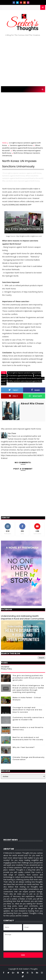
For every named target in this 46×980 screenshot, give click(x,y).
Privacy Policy (6, 669)
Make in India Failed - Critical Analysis (27, 699)
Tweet (13, 390)
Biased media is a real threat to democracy (28, 729)
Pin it (13, 396)
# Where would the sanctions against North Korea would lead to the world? (23, 378)
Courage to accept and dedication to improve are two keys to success (27, 710)
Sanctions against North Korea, (14, 176)
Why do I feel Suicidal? (24, 747)
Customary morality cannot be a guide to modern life (28, 719)
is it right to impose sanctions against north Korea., (23, 173)
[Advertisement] (23, 62)
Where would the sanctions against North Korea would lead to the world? (23, 148)
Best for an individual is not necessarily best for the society (28, 738)
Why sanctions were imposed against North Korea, (21, 181)
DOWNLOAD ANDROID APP (20, 205)
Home (4, 143)
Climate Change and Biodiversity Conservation (29, 758)
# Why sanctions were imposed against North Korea (22, 382)
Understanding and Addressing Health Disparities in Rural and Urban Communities (23, 617)
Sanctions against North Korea (21, 145)
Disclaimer (5, 667)
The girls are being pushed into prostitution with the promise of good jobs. (28, 678)
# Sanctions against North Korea (20, 375)
